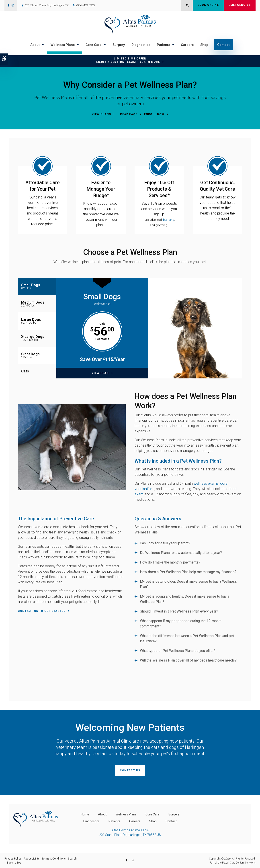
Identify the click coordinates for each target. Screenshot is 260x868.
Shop (204, 45)
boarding (169, 220)
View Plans (101, 114)
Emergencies (240, 5)
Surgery (119, 45)
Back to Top (14, 863)
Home (85, 814)
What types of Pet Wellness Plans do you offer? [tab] (178, 651)
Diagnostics (141, 45)
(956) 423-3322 (86, 5)
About (35, 45)
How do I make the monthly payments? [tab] (170, 562)
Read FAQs (129, 114)
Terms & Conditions (54, 859)
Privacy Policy (13, 859)
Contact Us (130, 770)
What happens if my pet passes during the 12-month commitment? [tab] (181, 624)
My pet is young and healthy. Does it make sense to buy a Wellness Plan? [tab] (185, 599)
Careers (187, 45)
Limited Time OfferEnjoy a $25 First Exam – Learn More (128, 60)
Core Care (94, 45)
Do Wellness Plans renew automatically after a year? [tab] (181, 553)
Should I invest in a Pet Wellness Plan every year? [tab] (179, 611)
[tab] (37, 287)
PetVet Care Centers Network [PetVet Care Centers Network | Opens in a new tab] (239, 863)
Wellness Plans (63, 45)
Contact (223, 45)
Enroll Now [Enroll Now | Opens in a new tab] (154, 114)
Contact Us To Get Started (42, 611)
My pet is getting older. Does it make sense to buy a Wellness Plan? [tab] (188, 584)
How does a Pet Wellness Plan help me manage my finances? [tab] (188, 572)
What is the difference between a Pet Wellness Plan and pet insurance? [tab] (187, 638)
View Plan (100, 373)
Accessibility (32, 859)
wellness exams (206, 483)
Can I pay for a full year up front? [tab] (165, 543)
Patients (163, 45)
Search (72, 859)
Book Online (208, 5)
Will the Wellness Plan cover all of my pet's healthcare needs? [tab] (188, 660)
